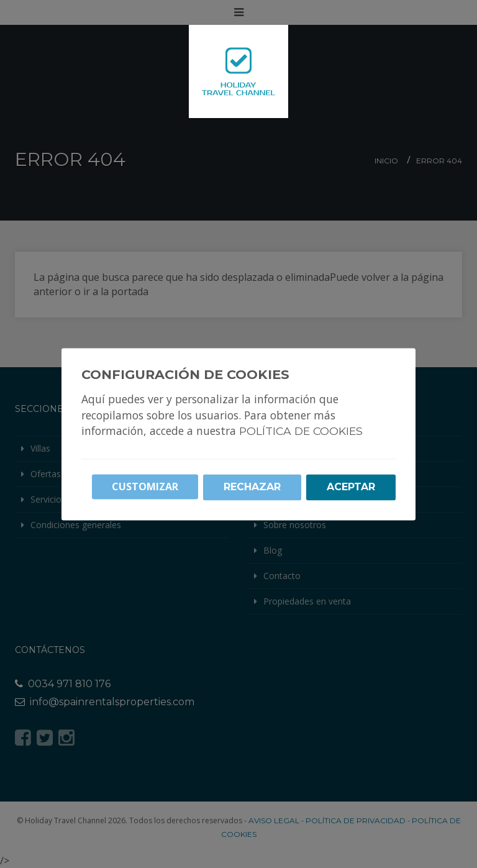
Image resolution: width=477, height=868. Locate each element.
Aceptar (351, 487)
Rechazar (252, 487)
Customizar (145, 487)
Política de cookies (301, 431)
